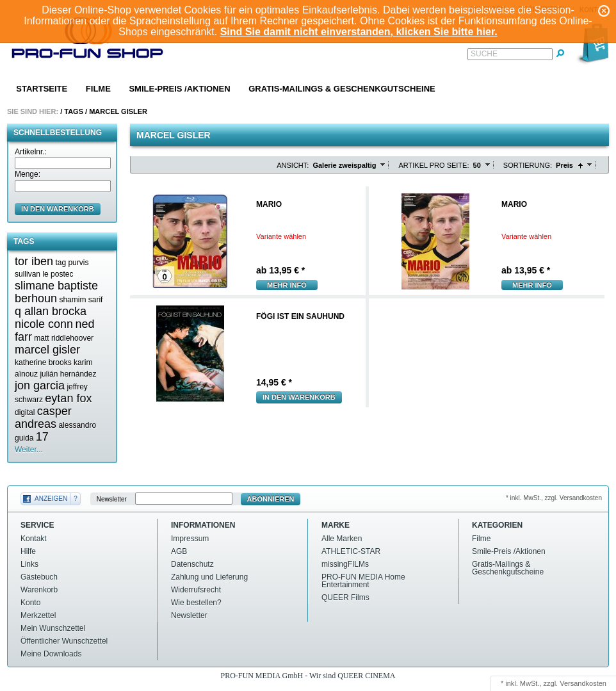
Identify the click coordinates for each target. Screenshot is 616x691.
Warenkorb (39, 590)
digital (25, 412)
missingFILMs (345, 564)
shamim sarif (81, 300)
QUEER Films (345, 598)
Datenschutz (192, 564)
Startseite (42, 89)
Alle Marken (342, 539)
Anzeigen (51, 499)
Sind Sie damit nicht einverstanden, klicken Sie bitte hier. (359, 32)
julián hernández (68, 374)
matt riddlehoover (64, 338)
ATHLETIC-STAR (351, 551)
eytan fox (68, 398)
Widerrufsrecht (196, 590)
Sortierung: (528, 165)
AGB (179, 551)
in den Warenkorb (58, 209)
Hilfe (28, 551)
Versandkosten (583, 683)
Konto (30, 603)
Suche (484, 54)
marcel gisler (47, 350)
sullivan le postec (44, 274)
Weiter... (29, 450)
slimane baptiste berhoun (56, 292)
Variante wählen (281, 236)
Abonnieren (271, 499)
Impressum (190, 539)
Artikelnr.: (31, 152)
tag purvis (72, 263)
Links (29, 564)
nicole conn (44, 324)
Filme (98, 89)
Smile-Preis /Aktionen (179, 89)
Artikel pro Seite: (434, 165)
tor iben (34, 261)
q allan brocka (51, 311)
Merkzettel (38, 615)
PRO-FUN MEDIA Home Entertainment (363, 581)
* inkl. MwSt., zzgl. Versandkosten (554, 498)
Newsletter (112, 499)
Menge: (28, 174)
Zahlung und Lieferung (209, 577)
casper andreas (43, 418)
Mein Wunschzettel (53, 628)
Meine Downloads (51, 654)
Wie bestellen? (196, 603)
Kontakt (34, 539)
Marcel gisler (118, 111)
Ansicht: (293, 165)
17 (42, 437)
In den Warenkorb (299, 397)
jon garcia (40, 386)
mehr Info (287, 285)
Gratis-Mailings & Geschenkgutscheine (342, 89)
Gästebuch (39, 577)
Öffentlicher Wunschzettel (64, 641)
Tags (74, 111)
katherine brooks (43, 362)
